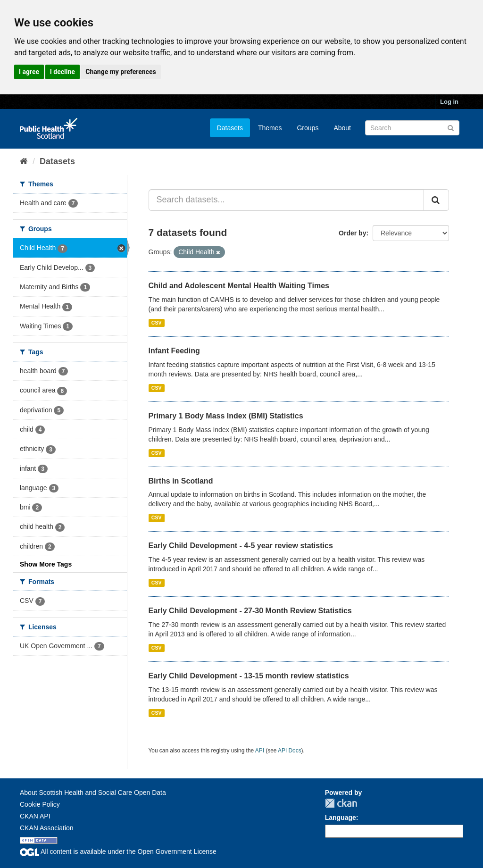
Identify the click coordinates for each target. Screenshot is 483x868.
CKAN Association (47, 828)
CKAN (341, 803)
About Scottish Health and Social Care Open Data (93, 793)
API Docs (290, 751)
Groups (308, 128)
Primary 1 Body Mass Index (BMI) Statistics (226, 416)
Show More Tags (46, 564)
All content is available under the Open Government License (118, 851)
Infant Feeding (174, 351)
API (260, 751)
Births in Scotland (181, 481)
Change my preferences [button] (121, 72)
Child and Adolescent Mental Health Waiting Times (239, 286)
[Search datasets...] (287, 200)
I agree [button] (29, 72)
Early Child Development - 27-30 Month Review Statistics (250, 611)
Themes (270, 128)
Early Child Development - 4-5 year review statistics (241, 546)
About (342, 128)
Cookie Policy (40, 804)
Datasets (230, 128)
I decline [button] (62, 72)
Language (341, 818)
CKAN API (35, 816)
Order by (352, 233)
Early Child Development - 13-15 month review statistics (249, 676)
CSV (157, 323)
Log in (449, 102)
